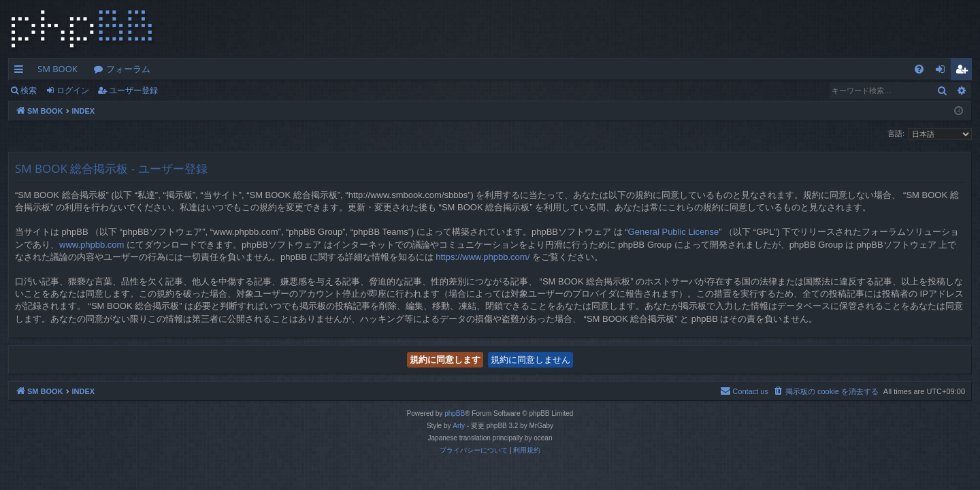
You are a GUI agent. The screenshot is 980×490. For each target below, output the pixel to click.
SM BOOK (58, 69)
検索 (29, 90)
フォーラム (128, 69)
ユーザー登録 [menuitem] (965, 71)
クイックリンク (21, 71)
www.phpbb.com (92, 245)
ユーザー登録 (133, 90)
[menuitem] (919, 69)
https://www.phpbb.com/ (483, 257)
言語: (896, 133)
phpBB (455, 413)
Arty (459, 426)
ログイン (73, 90)
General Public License (674, 232)
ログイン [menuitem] (944, 71)
